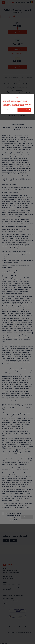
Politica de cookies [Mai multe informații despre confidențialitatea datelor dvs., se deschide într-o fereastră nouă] (20, 106)
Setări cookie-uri (11, 110)
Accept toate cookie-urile (24, 110)
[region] (17, 104)
